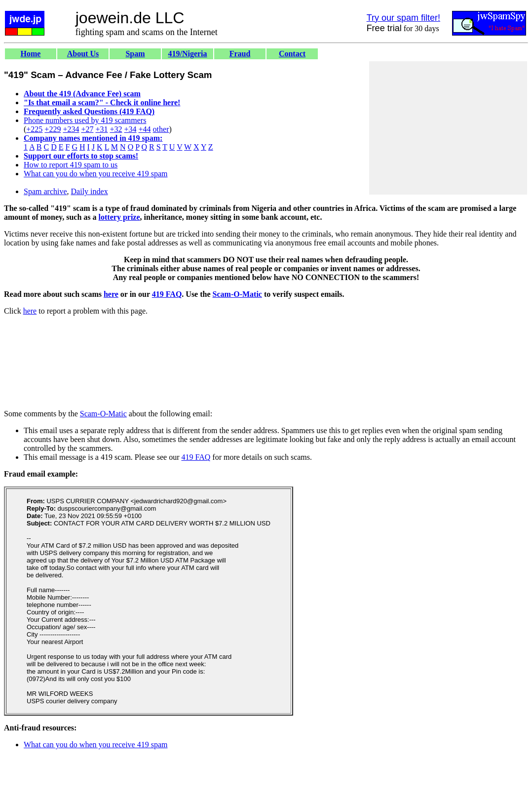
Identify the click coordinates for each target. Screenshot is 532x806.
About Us (83, 54)
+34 (131, 129)
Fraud (240, 54)
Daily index (90, 191)
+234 (71, 129)
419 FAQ (167, 294)
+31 (101, 129)
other (161, 129)
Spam (135, 54)
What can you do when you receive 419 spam (95, 174)
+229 (53, 129)
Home (31, 54)
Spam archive (45, 191)
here (111, 294)
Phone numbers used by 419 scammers (85, 120)
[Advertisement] (448, 128)
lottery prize (119, 217)
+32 (116, 129)
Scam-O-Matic (237, 294)
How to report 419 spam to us (71, 165)
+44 (145, 129)
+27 (87, 129)
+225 (34, 129)
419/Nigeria (187, 54)
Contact (292, 54)
